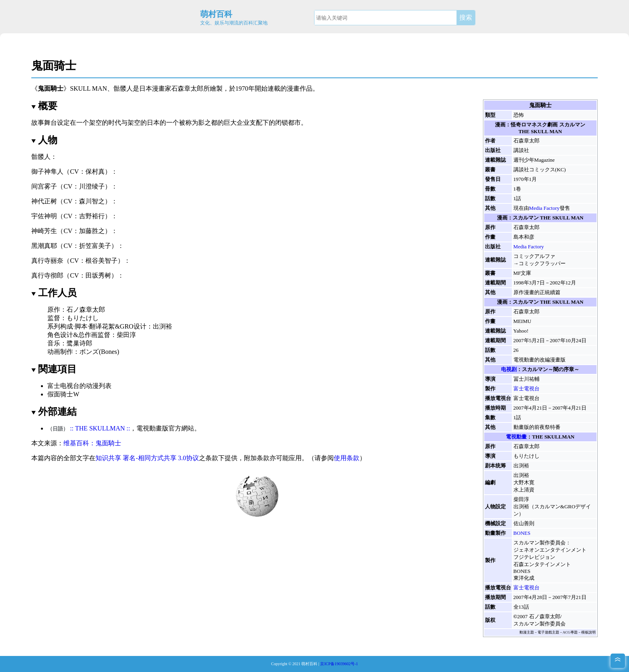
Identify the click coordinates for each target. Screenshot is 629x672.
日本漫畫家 (155, 88)
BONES (522, 533)
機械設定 (495, 523)
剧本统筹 (495, 466)
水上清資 (524, 490)
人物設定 (495, 507)
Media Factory (544, 208)
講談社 (521, 150)
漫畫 (293, 88)
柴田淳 (521, 499)
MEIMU (522, 321)
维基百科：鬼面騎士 (92, 443)
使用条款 (347, 458)
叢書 (490, 170)
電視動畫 (516, 437)
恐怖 (519, 115)
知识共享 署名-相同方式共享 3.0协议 (147, 458)
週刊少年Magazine (534, 160)
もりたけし (527, 456)
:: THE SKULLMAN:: (100, 428)
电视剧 (509, 369)
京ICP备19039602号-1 (339, 664)
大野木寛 (524, 482)
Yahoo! (521, 331)
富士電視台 (527, 389)
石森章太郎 (187, 88)
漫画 (500, 125)
